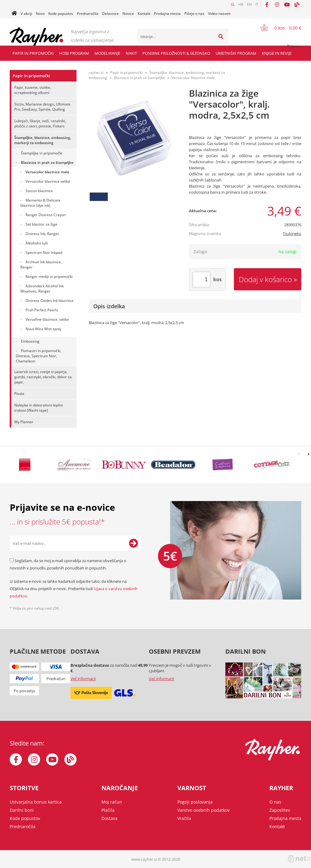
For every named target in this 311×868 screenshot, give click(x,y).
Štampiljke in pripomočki (42, 153)
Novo (40, 14)
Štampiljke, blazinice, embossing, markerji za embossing (43, 140)
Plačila (108, 810)
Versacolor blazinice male (47, 172)
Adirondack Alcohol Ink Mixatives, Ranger (42, 289)
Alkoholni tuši (37, 243)
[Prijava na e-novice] (133, 543)
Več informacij (83, 679)
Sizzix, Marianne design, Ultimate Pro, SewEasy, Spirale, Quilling (42, 107)
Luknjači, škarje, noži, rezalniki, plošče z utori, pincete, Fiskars (40, 123)
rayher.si (96, 73)
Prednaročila (88, 14)
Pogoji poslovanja (195, 802)
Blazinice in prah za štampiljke (47, 163)
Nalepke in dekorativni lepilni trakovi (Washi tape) (39, 408)
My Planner (24, 422)
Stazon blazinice (39, 191)
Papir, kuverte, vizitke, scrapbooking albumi (33, 90)
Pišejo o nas (194, 14)
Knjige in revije (277, 53)
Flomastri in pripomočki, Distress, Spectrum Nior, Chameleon (39, 356)
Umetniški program (236, 53)
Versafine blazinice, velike (47, 319)
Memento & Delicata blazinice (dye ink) (40, 203)
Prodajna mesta (167, 14)
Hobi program (74, 53)
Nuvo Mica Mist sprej (43, 329)
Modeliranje (107, 53)
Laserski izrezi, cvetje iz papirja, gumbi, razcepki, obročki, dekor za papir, (43, 377)
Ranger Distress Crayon (46, 215)
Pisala (19, 394)
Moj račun (112, 802)
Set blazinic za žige (41, 224)
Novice (128, 14)
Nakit (131, 53)
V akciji (26, 14)
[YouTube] (287, 5)
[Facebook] (267, 5)
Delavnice (110, 14)
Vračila (184, 818)
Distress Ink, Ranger (42, 234)
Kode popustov (61, 14)
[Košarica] (277, 28)
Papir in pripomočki (33, 53)
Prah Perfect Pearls (42, 310)
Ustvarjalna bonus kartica (36, 802)
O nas (275, 802)
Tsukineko (292, 233)
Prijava (294, 46)
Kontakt (144, 14)
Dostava (109, 818)
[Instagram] (277, 5)
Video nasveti (219, 14)
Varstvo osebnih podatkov (203, 810)
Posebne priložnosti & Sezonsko (176, 53)
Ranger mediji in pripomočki (49, 277)
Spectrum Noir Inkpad (44, 252)
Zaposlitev (280, 810)
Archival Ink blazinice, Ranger (41, 265)
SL (233, 4)
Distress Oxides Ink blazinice (50, 301)
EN (249, 4)
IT (257, 4)
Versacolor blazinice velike (48, 181)
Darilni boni (22, 810)
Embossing (30, 341)
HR (241, 4)
